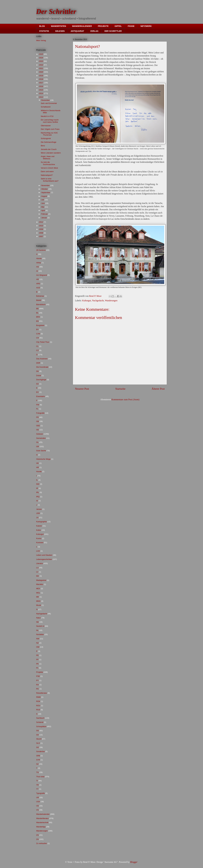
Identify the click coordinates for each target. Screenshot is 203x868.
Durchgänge (41, 380)
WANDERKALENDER (82, 26)
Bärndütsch (41, 304)
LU (37, 568)
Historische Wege (43, 459)
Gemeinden (41, 438)
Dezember (46, 100)
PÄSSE (131, 26)
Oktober (45, 189)
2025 (41, 54)
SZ (37, 764)
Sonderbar (41, 751)
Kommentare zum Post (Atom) (125, 399)
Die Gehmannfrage (48, 142)
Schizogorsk (46, 138)
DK (37, 371)
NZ (37, 643)
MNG (38, 601)
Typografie (41, 793)
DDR (38, 363)
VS (37, 810)
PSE (38, 676)
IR (37, 488)
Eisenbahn (41, 396)
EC (37, 392)
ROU (38, 706)
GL (37, 442)
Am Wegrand (42, 275)
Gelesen (40, 434)
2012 (41, 222)
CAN (38, 334)
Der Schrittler (56, 11)
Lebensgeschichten (44, 559)
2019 (41, 76)
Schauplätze (41, 726)
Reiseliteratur (42, 693)
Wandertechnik (42, 822)
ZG (37, 835)
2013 (41, 97)
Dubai (39, 375)
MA (38, 576)
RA (37, 685)
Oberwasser (46, 126)
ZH (37, 839)
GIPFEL (118, 26)
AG (38, 267)
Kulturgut (87, 301)
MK (38, 597)
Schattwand (46, 107)
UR (38, 797)
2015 (41, 90)
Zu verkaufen (42, 843)
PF (37, 660)
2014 (41, 93)
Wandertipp (41, 827)
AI (37, 271)
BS (37, 321)
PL (37, 668)
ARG (38, 284)
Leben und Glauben (44, 555)
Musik (39, 605)
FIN (38, 405)
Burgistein (40, 325)
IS (37, 501)
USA (38, 802)
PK (37, 664)
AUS (38, 288)
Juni (43, 203)
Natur (38, 618)
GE (38, 430)
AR (37, 279)
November (46, 185)
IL (37, 480)
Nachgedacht (98, 301)
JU (37, 518)
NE (37, 622)
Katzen (39, 526)
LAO (38, 551)
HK (37, 463)
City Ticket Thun (43, 342)
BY (37, 329)
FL (37, 409)
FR (37, 417)
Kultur (39, 530)
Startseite (120, 389)
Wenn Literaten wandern (51, 153)
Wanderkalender (43, 814)
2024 (41, 58)
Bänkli (39, 300)
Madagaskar (41, 580)
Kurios (39, 538)
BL (37, 313)
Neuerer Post (82, 389)
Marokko (40, 584)
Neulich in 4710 (47, 116)
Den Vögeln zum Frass (50, 129)
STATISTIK (44, 31)
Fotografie (40, 413)
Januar (44, 218)
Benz (43, 146)
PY (37, 680)
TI (37, 781)
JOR (38, 513)
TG (37, 772)
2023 (41, 61)
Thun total (40, 777)
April (43, 210)
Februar (45, 214)
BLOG (42, 26)
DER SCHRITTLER (113, 31)
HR (38, 467)
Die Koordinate (42, 367)
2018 (41, 79)
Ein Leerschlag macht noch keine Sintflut (50, 121)
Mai (43, 207)
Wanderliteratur (42, 818)
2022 (41, 65)
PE (37, 655)
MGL (38, 593)
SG (38, 731)
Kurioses (40, 542)
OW (38, 647)
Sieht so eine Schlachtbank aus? (50, 180)
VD (37, 806)
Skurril (39, 739)
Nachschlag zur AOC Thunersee (49, 134)
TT (37, 789)
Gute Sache (41, 451)
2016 (41, 86)
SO (38, 747)
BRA (38, 317)
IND (38, 484)
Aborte (39, 258)
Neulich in (40, 626)
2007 (41, 236)
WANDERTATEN (58, 26)
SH (37, 735)
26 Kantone (41, 250)
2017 (41, 83)
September (46, 193)
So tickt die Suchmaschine (48, 163)
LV (37, 572)
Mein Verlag (41, 40)
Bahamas (40, 296)
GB (38, 421)
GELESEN (60, 31)
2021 (41, 68)
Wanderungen (111, 301)
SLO (38, 743)
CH (38, 338)
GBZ (38, 426)
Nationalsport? (47, 175)
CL (37, 346)
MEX (38, 589)
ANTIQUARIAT (77, 31)
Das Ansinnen (42, 359)
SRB (38, 756)
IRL (38, 492)
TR (37, 785)
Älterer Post (158, 389)
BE (37, 309)
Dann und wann (47, 171)
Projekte (40, 672)
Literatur (40, 563)
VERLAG (94, 31)
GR (38, 446)
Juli (43, 200)
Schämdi (40, 722)
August (44, 196)
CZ (37, 350)
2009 (41, 229)
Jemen (39, 509)
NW (38, 639)
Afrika (39, 263)
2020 (41, 72)
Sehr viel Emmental (49, 103)
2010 (41, 226)
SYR (38, 760)
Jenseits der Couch (49, 149)
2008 (41, 233)
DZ (37, 384)
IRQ (38, 497)
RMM (38, 697)
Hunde (39, 471)
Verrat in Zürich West (49, 168)
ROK (38, 701)
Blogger (134, 862)
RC (38, 689)
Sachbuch (40, 718)
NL (37, 630)
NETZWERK (146, 26)
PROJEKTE (103, 26)
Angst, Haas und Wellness (48, 157)
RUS (38, 710)
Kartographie (41, 522)
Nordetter (40, 634)
